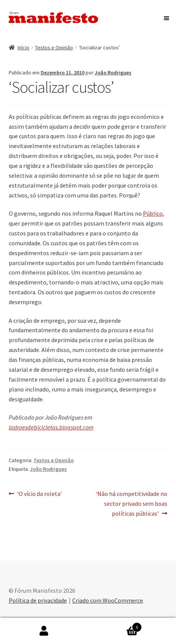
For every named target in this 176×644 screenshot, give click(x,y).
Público (153, 213)
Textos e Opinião (54, 47)
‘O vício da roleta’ (39, 494)
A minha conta (44, 631)
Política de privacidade (38, 600)
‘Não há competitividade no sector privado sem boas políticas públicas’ (131, 503)
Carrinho (115, 626)
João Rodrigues (113, 73)
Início (23, 47)
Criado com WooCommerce (108, 600)
